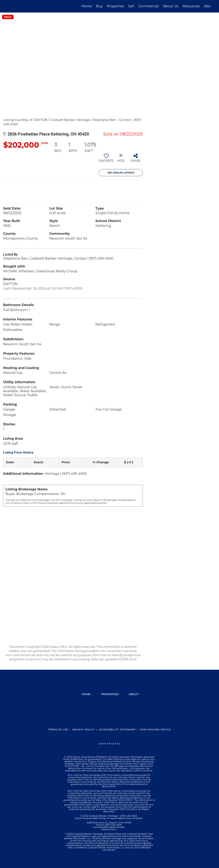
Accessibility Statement (117, 730)
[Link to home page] (11, 6)
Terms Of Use (58, 730)
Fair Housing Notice (155, 730)
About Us (171, 6)
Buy (99, 6)
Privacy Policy (84, 730)
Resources (191, 6)
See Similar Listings (121, 173)
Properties (115, 6)
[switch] (106, 160)
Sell (131, 6)
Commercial (148, 6)
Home (87, 6)
